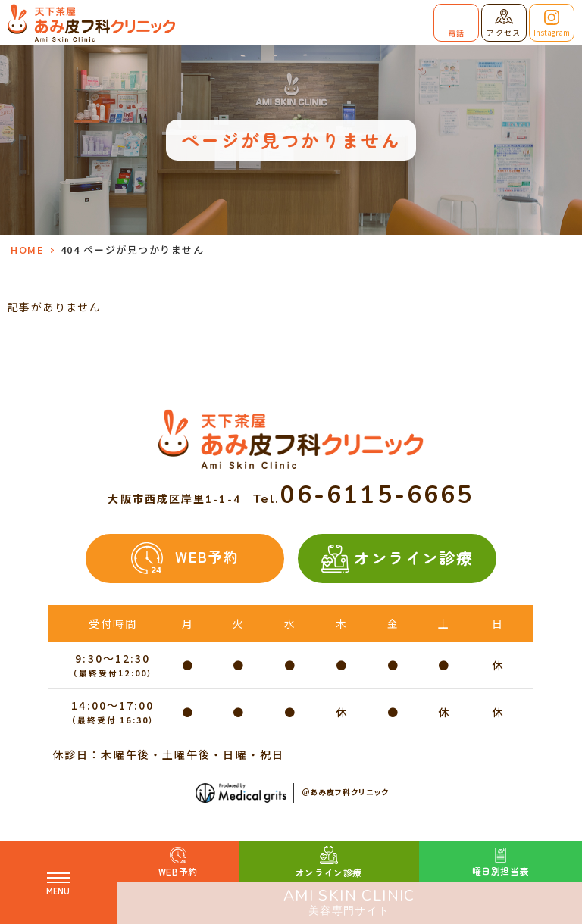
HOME (27, 250)
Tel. (364, 499)
